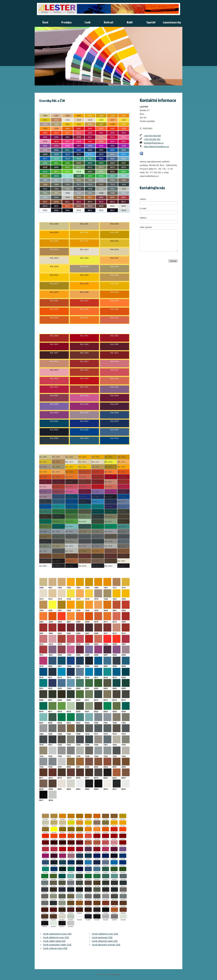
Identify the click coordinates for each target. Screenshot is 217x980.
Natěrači (108, 22)
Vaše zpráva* (146, 227)
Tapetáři (151, 22)
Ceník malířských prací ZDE (105, 934)
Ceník (87, 22)
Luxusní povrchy (172, 22)
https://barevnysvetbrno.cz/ (156, 147)
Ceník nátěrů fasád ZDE (54, 941)
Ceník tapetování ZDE (102, 937)
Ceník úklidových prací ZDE (56, 937)
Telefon (143, 218)
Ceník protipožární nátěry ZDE (57, 945)
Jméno (143, 199)
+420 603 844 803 (152, 136)
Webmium (115, 975)
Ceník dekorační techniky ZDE (106, 945)
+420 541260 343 (152, 139)
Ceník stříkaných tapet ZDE (105, 941)
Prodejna (66, 22)
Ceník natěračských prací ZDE (57, 934)
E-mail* (143, 209)
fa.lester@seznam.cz (154, 143)
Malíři (130, 22)
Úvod (45, 22)
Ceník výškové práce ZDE (55, 948)
